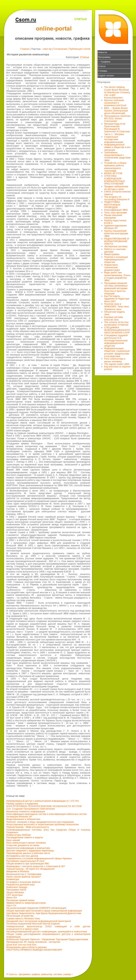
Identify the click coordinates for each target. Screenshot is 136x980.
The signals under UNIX (117, 364)
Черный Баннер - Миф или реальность (28, 827)
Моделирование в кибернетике (23, 819)
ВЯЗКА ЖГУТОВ (113, 173)
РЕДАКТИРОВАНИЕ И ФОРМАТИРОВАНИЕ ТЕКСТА (117, 241)
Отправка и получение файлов (23, 882)
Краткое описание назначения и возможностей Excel (115, 103)
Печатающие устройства (20, 916)
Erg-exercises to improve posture (117, 368)
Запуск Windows (15, 892)
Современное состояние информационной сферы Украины (39, 858)
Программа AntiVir (16, 890)
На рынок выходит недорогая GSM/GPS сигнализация (36, 908)
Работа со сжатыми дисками (115, 250)
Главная (25, 49)
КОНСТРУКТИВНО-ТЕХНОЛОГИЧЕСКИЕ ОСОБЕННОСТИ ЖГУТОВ (44, 806)
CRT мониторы (15, 895)
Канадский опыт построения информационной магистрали (39, 921)
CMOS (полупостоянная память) (117, 193)
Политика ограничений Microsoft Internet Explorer (33, 924)
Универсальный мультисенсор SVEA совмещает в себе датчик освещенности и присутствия (48, 928)
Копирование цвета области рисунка (27, 947)
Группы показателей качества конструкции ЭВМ (116, 233)
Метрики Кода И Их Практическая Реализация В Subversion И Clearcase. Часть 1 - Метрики (117, 129)
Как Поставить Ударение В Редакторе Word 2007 (117, 299)
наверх (68, 974)
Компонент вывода (17, 887)
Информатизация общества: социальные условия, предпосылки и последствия (117, 352)
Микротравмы (112, 254)
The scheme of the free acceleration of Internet (116, 323)
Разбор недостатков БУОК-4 (115, 222)
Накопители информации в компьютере (28, 848)
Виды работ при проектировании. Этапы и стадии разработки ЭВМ (117, 276)
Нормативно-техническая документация (112, 267)
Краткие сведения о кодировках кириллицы (30, 851)
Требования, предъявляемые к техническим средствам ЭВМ (117, 156)
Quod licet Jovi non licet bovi (21, 945)
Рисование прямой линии (20, 900)
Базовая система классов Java (114, 318)
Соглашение (60, 49)
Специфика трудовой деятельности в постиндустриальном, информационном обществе (116, 341)
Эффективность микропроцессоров (26, 903)
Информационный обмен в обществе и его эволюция (117, 147)
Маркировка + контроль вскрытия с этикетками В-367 (36, 866)
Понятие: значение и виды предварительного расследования (40, 822)
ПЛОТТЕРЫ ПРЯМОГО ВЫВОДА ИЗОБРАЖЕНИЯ (34, 950)
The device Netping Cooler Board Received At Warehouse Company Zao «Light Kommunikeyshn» (117, 92)
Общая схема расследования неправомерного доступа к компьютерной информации (48, 935)
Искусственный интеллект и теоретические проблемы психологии (43, 824)
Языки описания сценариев (113, 216)
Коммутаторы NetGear (19, 835)
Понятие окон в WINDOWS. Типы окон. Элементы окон (117, 307)
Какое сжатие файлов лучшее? (24, 877)
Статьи (85, 57)
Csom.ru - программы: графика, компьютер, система (35, 974)
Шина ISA (12, 898)
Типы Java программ (116, 213)
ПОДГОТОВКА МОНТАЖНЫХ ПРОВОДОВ (112, 205)
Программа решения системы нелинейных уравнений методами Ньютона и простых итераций (116, 288)
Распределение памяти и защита (25, 837)
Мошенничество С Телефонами (24, 874)
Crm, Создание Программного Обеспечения (31, 809)
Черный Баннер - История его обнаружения (30, 869)
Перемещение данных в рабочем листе (28, 853)
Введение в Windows (18, 871)
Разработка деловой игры (21, 885)
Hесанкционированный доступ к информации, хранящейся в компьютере (47, 931)
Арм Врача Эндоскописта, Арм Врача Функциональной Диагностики (44, 913)
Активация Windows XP (19, 817)
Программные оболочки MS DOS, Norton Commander (117, 119)
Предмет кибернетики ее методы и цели (116, 188)
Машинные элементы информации (26, 811)
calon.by (47, 49)
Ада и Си (11, 905)
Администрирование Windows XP (116, 227)
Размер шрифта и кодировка (22, 804)
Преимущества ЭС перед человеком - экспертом (33, 942)
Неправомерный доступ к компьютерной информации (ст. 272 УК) (43, 801)
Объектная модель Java (115, 313)
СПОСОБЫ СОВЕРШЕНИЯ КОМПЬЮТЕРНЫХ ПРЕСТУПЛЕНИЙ (115, 180)
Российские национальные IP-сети (25, 861)
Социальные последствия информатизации (114, 139)
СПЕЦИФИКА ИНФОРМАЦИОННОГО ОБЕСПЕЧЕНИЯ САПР (117, 330)
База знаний (13, 840)
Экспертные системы (116, 246)
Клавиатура (13, 879)
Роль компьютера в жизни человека (26, 843)
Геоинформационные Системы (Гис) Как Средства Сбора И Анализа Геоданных (48, 831)
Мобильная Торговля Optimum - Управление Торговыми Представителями (47, 939)
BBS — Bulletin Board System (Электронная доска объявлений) (116, 111)
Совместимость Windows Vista (23, 919)
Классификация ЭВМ (116, 210)
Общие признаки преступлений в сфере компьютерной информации (44, 911)
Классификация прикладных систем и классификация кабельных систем (47, 814)
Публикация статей (80, 49)
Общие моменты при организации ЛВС (28, 864)
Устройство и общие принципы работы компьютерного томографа (115, 167)
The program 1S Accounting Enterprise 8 (117, 198)
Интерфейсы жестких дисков (22, 856)
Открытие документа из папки (23, 845)
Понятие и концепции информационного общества (116, 260)
